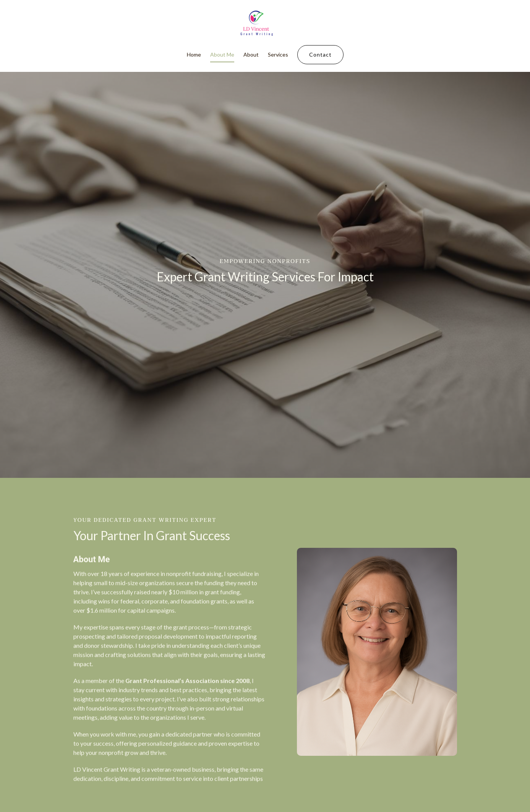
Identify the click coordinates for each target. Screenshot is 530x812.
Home (194, 55)
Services (278, 55)
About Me (222, 55)
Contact (320, 55)
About (251, 55)
